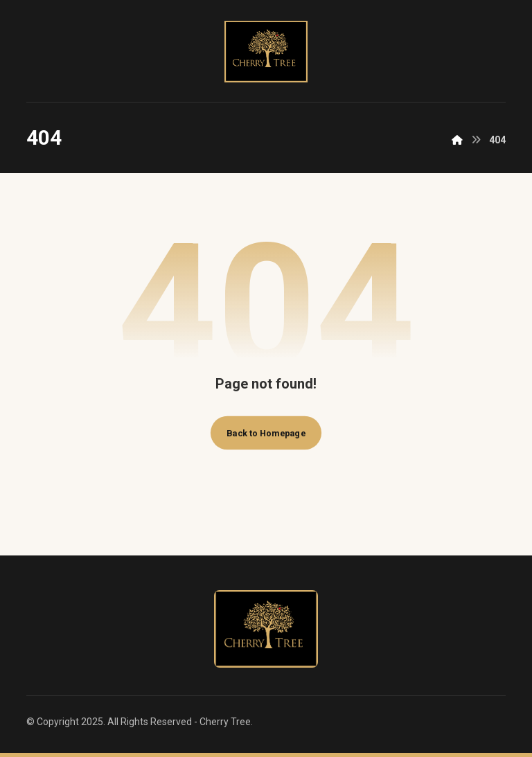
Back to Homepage (266, 433)
